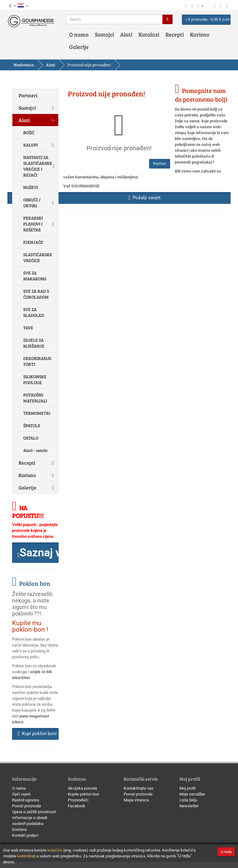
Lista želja (188, 800)
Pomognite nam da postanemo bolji (201, 95)
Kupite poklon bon (84, 794)
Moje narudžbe (192, 794)
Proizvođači (78, 800)
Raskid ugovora (26, 800)
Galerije (79, 47)
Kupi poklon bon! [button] (37, 734)
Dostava (19, 829)
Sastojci (104, 34)
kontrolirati (26, 856)
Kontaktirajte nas (139, 788)
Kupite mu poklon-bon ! (30, 626)
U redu (226, 852)
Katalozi (149, 34)
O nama (79, 34)
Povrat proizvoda (26, 806)
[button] (35, 553)
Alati (126, 34)
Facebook (77, 806)
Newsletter (189, 806)
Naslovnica (24, 65)
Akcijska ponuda (82, 788)
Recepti (175, 34)
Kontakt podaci (25, 835)
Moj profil (187, 788)
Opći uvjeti (21, 794)
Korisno (200, 34)
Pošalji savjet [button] (144, 198)
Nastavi (160, 164)
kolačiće (55, 850)
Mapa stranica (136, 800)
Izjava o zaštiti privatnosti (34, 812)
